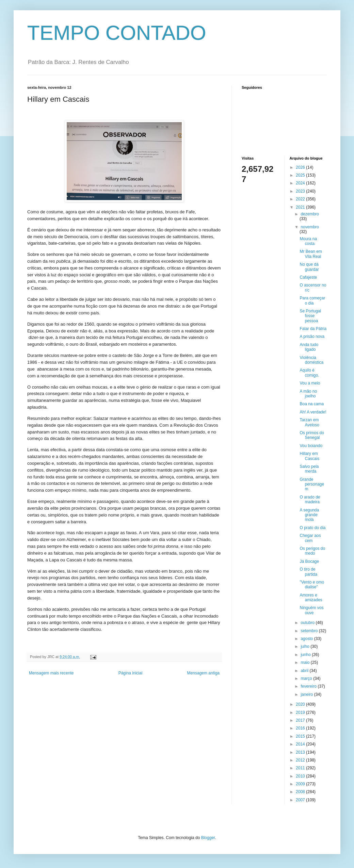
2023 (301, 191)
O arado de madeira (310, 499)
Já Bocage (309, 561)
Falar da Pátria (313, 329)
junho (306, 655)
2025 (301, 175)
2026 (301, 167)
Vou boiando (311, 446)
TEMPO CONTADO (117, 33)
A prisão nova (312, 337)
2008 (301, 792)
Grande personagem (312, 484)
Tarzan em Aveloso (309, 422)
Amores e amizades (311, 597)
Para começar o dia (312, 300)
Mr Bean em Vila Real (311, 254)
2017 (301, 720)
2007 (301, 800)
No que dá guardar (309, 267)
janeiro (307, 694)
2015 (301, 736)
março (307, 678)
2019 (301, 713)
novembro (310, 227)
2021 (301, 207)
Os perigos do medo (312, 551)
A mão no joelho (308, 394)
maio (305, 662)
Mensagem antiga (203, 673)
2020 (301, 704)
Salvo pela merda (309, 469)
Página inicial (131, 673)
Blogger (208, 838)
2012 (301, 760)
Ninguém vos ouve (311, 610)
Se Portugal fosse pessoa (310, 316)
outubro (308, 623)
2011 (301, 768)
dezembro (310, 214)
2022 (301, 199)
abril (305, 671)
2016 (301, 728)
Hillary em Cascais (309, 456)
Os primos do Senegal (312, 435)
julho (305, 646)
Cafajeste (308, 277)
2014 (301, 744)
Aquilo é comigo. (309, 373)
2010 (301, 776)
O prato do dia (312, 528)
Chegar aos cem (310, 538)
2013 (301, 752)
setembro (310, 631)
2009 (301, 784)
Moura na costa (308, 241)
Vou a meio (310, 383)
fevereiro (309, 686)
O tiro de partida (308, 572)
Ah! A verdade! (313, 412)
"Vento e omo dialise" (312, 585)
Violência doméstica (311, 360)
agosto (307, 639)
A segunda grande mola (309, 515)
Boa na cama (312, 404)
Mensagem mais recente (51, 673)
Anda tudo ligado (309, 347)
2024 (301, 183)
